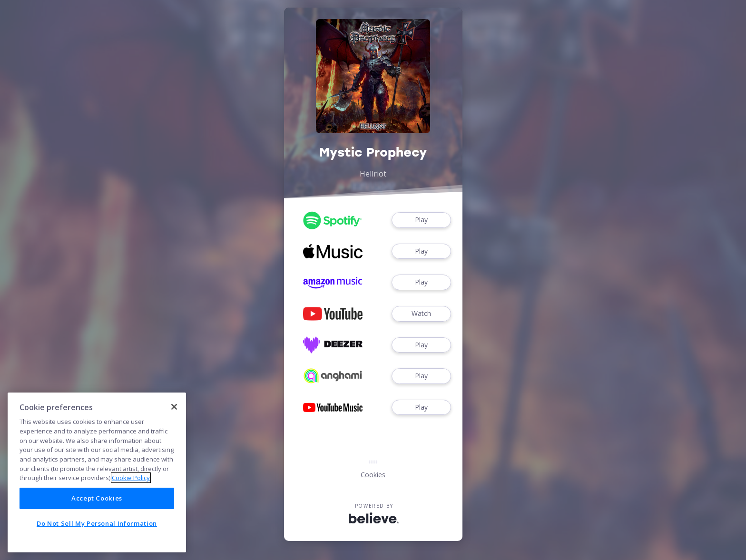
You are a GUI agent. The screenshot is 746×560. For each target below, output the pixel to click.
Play (421, 220)
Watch (421, 314)
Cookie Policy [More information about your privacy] (131, 524)
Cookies (373, 475)
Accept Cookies (97, 544)
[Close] (174, 453)
